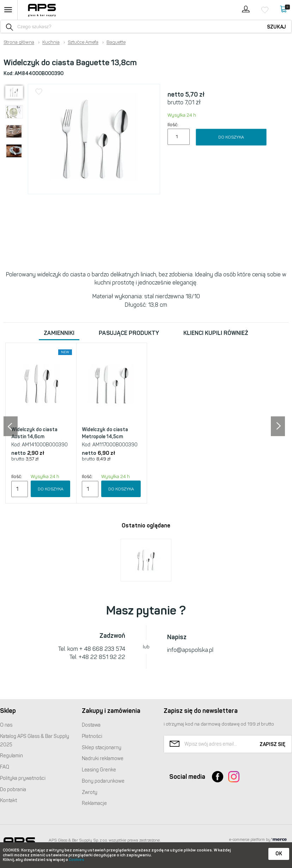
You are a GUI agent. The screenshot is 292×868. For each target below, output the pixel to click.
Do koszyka (231, 137)
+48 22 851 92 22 (102, 657)
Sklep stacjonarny (102, 748)
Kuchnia (51, 42)
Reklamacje (94, 803)
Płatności (92, 736)
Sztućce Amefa (83, 42)
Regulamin (11, 756)
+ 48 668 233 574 (102, 649)
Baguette (116, 42)
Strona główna (19, 42)
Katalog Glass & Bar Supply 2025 (35, 741)
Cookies (77, 860)
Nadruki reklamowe (103, 759)
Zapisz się (272, 744)
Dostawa (91, 725)
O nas (6, 725)
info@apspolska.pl (190, 650)
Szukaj (276, 27)
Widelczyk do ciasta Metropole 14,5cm (105, 433)
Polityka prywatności (23, 778)
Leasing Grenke (99, 770)
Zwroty (90, 792)
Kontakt (8, 800)
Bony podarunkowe (103, 781)
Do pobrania (13, 790)
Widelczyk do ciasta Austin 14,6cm (34, 433)
